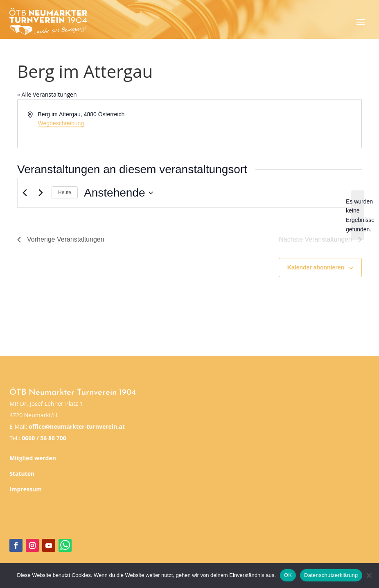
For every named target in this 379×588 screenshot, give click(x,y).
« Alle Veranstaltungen (47, 94)
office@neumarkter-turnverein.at (77, 426)
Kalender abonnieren (316, 267)
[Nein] (369, 575)
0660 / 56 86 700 (44, 438)
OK (288, 575)
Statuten (22, 474)
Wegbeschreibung (61, 123)
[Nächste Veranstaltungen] (41, 193)
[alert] (358, 216)
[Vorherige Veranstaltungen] (25, 193)
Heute (65, 192)
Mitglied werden (33, 458)
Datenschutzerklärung (331, 575)
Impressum (26, 489)
